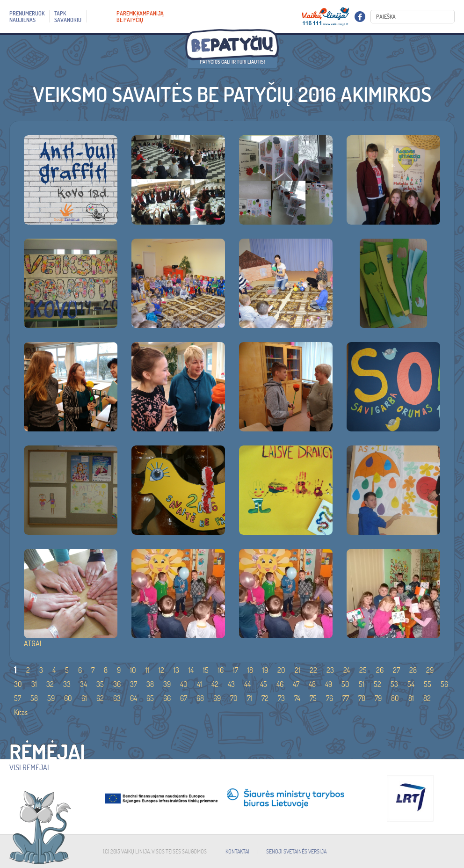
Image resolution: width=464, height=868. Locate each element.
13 (176, 670)
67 (184, 698)
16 (221, 670)
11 (147, 670)
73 (281, 698)
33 (67, 684)
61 (84, 698)
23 (330, 670)
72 (265, 698)
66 (167, 698)
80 (395, 698)
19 (265, 670)
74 (297, 698)
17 (236, 670)
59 (51, 698)
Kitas (21, 712)
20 (281, 670)
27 (396, 670)
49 (329, 684)
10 (133, 670)
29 (430, 670)
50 (345, 684)
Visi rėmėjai (29, 767)
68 (200, 698)
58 (34, 698)
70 (234, 698)
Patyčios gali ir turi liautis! (232, 62)
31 (34, 684)
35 (100, 684)
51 (362, 684)
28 (413, 670)
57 (18, 698)
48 (312, 684)
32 (50, 684)
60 (68, 698)
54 (411, 684)
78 (362, 698)
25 (363, 670)
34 (83, 684)
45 (264, 684)
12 (161, 670)
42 (215, 684)
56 (444, 684)
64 (134, 698)
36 (117, 684)
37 (134, 684)
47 (296, 684)
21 (297, 670)
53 (394, 684)
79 (378, 698)
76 (330, 698)
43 (231, 684)
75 (313, 698)
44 (247, 684)
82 (427, 698)
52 (377, 684)
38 (150, 684)
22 (313, 670)
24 (347, 670)
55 (428, 684)
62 (100, 698)
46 (280, 684)
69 (217, 698)
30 (18, 684)
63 (117, 698)
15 (206, 670)
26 (380, 670)
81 (411, 698)
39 (167, 684)
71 (250, 698)
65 (150, 698)
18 (250, 670)
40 (184, 684)
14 (191, 670)
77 (346, 698)
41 (199, 684)
